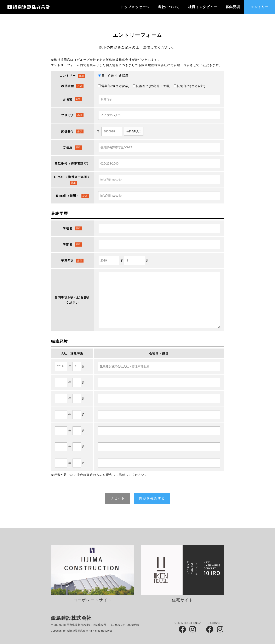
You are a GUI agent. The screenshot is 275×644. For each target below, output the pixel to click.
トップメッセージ (135, 7)
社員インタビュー (203, 7)
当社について (169, 7)
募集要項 (233, 7)
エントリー (260, 7)
